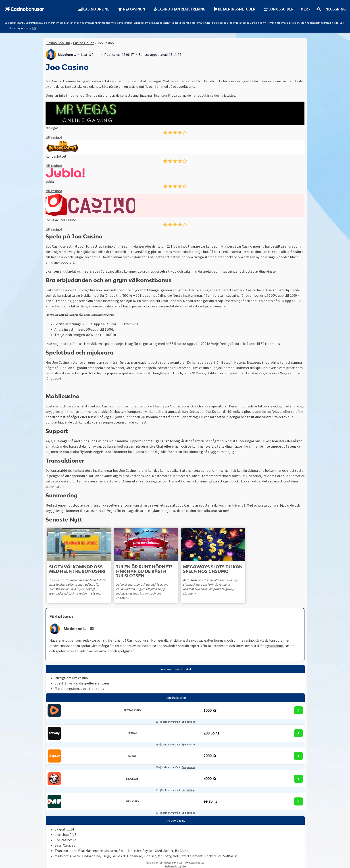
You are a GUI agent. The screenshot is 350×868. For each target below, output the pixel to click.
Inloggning (335, 9)
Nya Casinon (132, 9)
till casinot (54, 137)
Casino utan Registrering (180, 9)
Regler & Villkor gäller (175, 862)
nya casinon (274, 641)
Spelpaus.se (188, 717)
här (34, 28)
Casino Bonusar (58, 43)
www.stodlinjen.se (194, 858)
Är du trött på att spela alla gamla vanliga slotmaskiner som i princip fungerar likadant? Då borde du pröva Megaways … (214, 584)
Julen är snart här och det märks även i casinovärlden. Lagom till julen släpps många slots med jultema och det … (147, 589)
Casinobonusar (138, 636)
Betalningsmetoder (235, 9)
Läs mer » (97, 593)
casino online (113, 246)
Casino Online (94, 9)
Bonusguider (279, 9)
